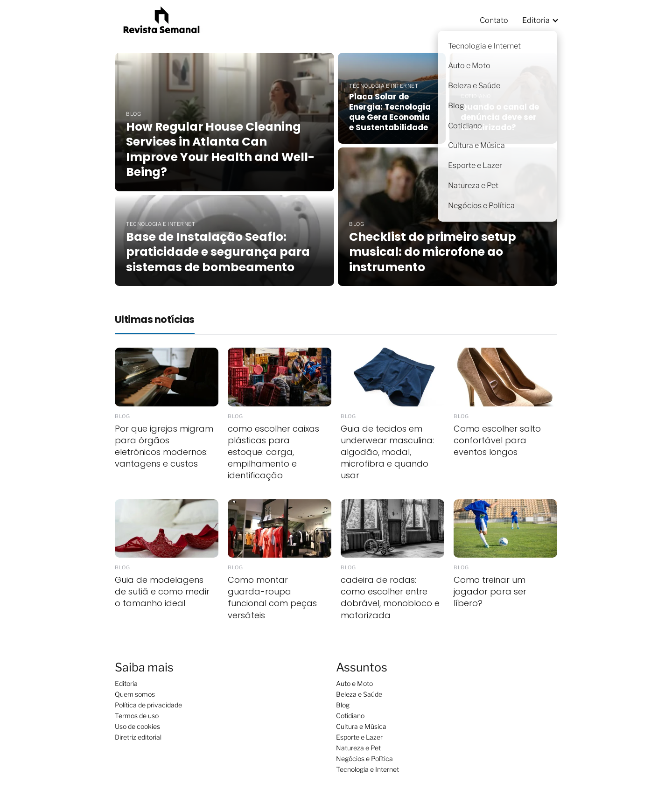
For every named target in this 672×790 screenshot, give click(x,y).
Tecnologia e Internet (367, 769)
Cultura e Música (361, 726)
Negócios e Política (364, 759)
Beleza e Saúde (359, 694)
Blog (343, 705)
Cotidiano (350, 716)
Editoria (536, 20)
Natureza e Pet (358, 748)
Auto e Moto (354, 683)
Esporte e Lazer (359, 737)
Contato (494, 20)
